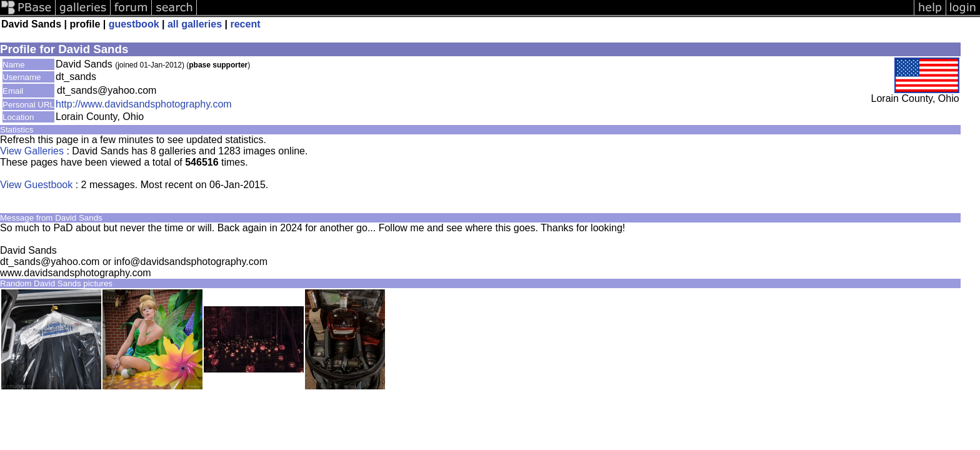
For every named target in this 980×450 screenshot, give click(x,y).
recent (245, 24)
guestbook (134, 24)
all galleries (195, 24)
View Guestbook (36, 185)
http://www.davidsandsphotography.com (144, 104)
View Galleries (32, 151)
